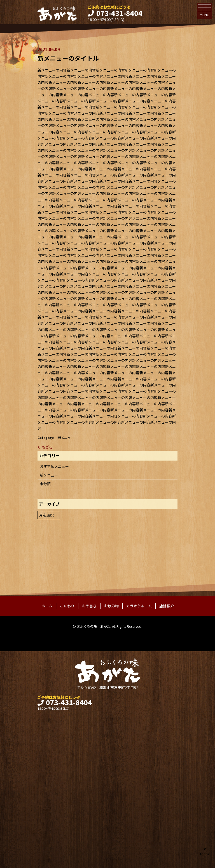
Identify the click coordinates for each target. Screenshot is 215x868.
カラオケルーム (139, 606)
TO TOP (205, 851)
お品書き (89, 606)
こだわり (67, 606)
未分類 (45, 484)
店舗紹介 (167, 606)
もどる (47, 447)
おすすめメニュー (54, 466)
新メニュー (66, 438)
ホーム (47, 606)
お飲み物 (111, 606)
